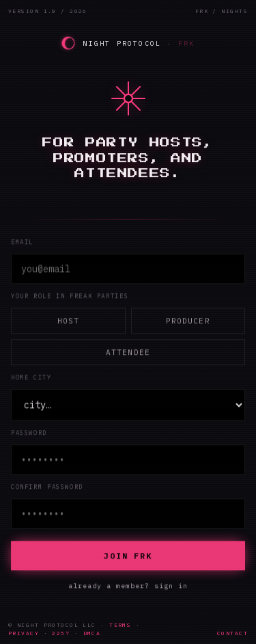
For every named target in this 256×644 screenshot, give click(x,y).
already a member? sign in (128, 586)
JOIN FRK (128, 555)
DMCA (92, 633)
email (22, 242)
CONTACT (232, 633)
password (29, 432)
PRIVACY (24, 633)
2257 (61, 633)
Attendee (128, 352)
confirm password (47, 486)
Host (68, 321)
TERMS (120, 625)
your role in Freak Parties (70, 296)
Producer (188, 321)
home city (31, 377)
